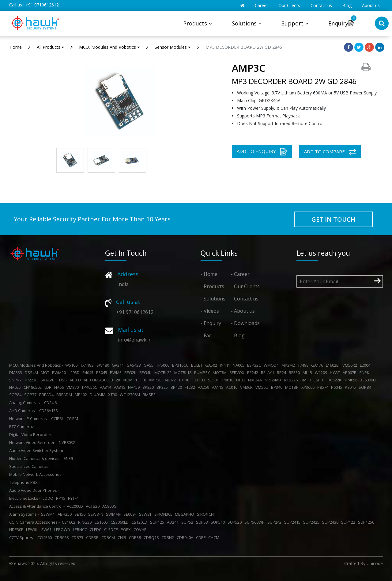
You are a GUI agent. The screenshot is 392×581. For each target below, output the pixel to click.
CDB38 (136, 537)
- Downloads (245, 323)
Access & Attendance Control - (37, 506)
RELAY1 (268, 373)
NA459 (135, 387)
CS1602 (70, 522)
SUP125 (158, 522)
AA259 (204, 387)
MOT (46, 373)
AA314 (106, 387)
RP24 (282, 373)
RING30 (86, 522)
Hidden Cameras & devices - (35, 458)
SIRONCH (206, 514)
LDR (49, 387)
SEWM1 (49, 514)
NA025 (16, 387)
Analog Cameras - (26, 403)
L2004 (366, 365)
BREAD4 (47, 395)
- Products (212, 286)
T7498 (304, 365)
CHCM (215, 537)
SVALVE (48, 380)
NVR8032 (68, 442)
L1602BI (334, 365)
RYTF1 (74, 498)
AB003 (76, 380)
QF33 (242, 380)
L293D (75, 373)
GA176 (318, 365)
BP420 (177, 387)
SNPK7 (16, 380)
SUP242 (275, 522)
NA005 (239, 365)
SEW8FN (97, 514)
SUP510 (219, 522)
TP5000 (164, 365)
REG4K (146, 373)
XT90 (113, 395)
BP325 (163, 387)
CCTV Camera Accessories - (34, 522)
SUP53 (203, 522)
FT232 (191, 387)
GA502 (212, 365)
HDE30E (17, 529)
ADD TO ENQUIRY (262, 152)
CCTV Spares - (22, 537)
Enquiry (338, 23)
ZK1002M (125, 380)
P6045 (337, 387)
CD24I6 (51, 403)
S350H (215, 380)
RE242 (254, 373)
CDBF (202, 537)
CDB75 (78, 537)
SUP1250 (367, 522)
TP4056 (352, 380)
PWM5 (117, 373)
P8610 (229, 380)
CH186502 (34, 387)
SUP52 (188, 522)
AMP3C (156, 380)
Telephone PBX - (24, 482)
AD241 (174, 522)
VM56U (263, 387)
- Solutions (213, 299)
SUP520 (236, 522)
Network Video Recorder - (33, 442)
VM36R (247, 387)
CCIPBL (58, 419)
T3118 (142, 380)
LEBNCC (81, 529)
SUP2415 (293, 522)
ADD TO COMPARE (330, 152)
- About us (243, 311)
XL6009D (369, 380)
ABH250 (66, 514)
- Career (240, 274)
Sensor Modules (173, 47)
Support (295, 23)
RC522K (335, 380)
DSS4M (32, 373)
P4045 (89, 373)
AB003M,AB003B (99, 380)
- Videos (210, 311)
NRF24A (256, 380)
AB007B (351, 373)
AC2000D (76, 506)
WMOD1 (272, 365)
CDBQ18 (152, 537)
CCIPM (73, 419)
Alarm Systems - (24, 514)
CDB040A (186, 537)
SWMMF (114, 514)
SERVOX (238, 373)
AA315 (121, 387)
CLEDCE (112, 529)
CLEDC (96, 529)
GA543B (135, 365)
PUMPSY (203, 373)
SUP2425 (312, 522)
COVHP (141, 529)
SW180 (104, 365)
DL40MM (98, 395)
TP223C (32, 380)
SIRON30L (164, 514)
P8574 (324, 387)
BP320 (149, 387)
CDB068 (62, 537)
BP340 (278, 387)
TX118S (88, 365)
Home (16, 47)
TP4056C (90, 387)
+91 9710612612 (42, 5)
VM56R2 (351, 365)
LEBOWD (63, 529)
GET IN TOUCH (333, 219)
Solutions (247, 23)
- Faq (206, 335)
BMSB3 (150, 395)
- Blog (238, 335)
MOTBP (293, 387)
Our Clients (289, 5)
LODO (49, 498)
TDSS (63, 380)
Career (261, 5)
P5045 (103, 373)
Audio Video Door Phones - (34, 490)
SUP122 (349, 522)
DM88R (17, 373)
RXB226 (292, 380)
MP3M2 (289, 365)
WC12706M (131, 395)
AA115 (219, 387)
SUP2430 (331, 522)
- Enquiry (211, 323)
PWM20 (60, 373)
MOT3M (221, 373)
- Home (209, 274)
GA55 (149, 365)
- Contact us (245, 299)
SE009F (131, 514)
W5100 (72, 365)
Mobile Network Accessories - (36, 474)
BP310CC (181, 365)
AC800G (110, 506)
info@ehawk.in (135, 340)
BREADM (65, 395)
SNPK (365, 373)
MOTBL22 (164, 373)
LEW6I (32, 529)
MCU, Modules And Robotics (109, 47)
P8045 (351, 387)
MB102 (82, 395)
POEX (127, 529)
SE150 (81, 514)
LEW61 (46, 529)
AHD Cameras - (23, 411)
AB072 (171, 380)
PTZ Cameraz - (23, 426)
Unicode (375, 563)
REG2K (131, 373)
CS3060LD (121, 522)
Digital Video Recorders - (32, 434)
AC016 (233, 387)
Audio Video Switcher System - (37, 450)
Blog (347, 5)
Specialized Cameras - (30, 466)
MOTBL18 (184, 373)
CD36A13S (49, 411)
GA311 (119, 365)
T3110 (185, 380)
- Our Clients (245, 286)
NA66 (60, 387)
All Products (50, 47)
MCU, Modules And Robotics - (36, 365)
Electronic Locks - (25, 498)
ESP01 (320, 380)
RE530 (295, 373)
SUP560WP (255, 522)
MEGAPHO (185, 514)
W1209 (322, 373)
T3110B (200, 380)
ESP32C (255, 365)
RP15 (62, 498)
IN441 (226, 365)
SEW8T (146, 514)
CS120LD (140, 522)
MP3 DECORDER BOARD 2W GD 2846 (244, 47)
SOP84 (16, 395)
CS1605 (102, 522)
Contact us (321, 5)
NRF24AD (274, 380)
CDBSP (93, 537)
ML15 (308, 373)
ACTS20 (94, 506)
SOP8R (366, 387)
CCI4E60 (45, 537)
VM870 (73, 387)
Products (198, 23)
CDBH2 (169, 537)
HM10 (307, 380)
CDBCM (109, 537)
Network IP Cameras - (29, 419)
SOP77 (31, 395)
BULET (198, 365)
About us (371, 5)
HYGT (336, 373)
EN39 (69, 458)
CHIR (123, 537)
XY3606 (309, 387)
